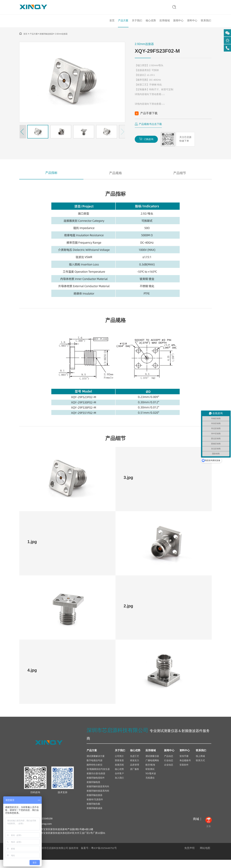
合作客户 (119, 781)
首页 (112, 24)
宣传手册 (184, 764)
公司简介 (119, 764)
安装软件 (184, 772)
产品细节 (180, 178)
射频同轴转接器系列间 (98, 798)
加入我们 (119, 785)
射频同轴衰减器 (94, 816)
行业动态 (169, 768)
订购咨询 (147, 144)
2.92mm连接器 (61, 38)
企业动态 (169, 772)
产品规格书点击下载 (150, 129)
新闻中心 (178, 24)
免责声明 (189, 856)
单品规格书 (185, 768)
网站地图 (205, 856)
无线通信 (150, 785)
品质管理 (135, 772)
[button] (22, 136)
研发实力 (135, 768)
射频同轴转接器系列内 (98, 794)
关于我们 (137, 24)
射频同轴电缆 (93, 790)
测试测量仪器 (152, 764)
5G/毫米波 (151, 781)
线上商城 (200, 764)
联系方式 (200, 768)
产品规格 (116, 178)
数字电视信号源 (94, 768)
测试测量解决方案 (96, 764)
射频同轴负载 (93, 811)
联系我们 (206, 24)
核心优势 (151, 24)
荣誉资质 (119, 768)
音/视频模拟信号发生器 (98, 777)
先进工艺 (135, 764)
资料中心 (192, 24)
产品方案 (123, 24)
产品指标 (51, 178)
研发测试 (150, 777)
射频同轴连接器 (46, 38)
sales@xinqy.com (43, 832)
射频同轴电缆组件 (96, 785)
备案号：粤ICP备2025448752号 (99, 856)
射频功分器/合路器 (96, 781)
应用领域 (165, 24)
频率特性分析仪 (94, 772)
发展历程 (119, 772)
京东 (209, 830)
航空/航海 (150, 772)
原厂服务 (135, 777)
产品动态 (169, 764)
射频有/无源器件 (95, 807)
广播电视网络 (152, 768)
